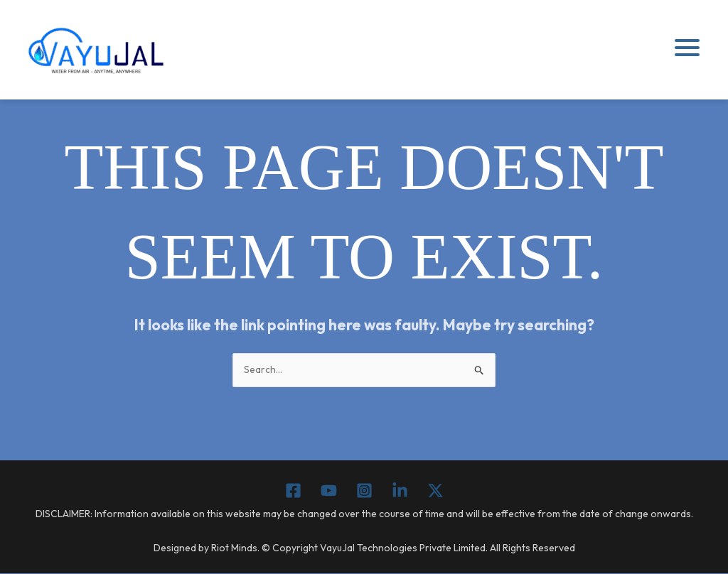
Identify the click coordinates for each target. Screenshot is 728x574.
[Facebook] (293, 491)
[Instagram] (364, 491)
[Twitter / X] (435, 491)
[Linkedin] (400, 491)
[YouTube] (329, 491)
